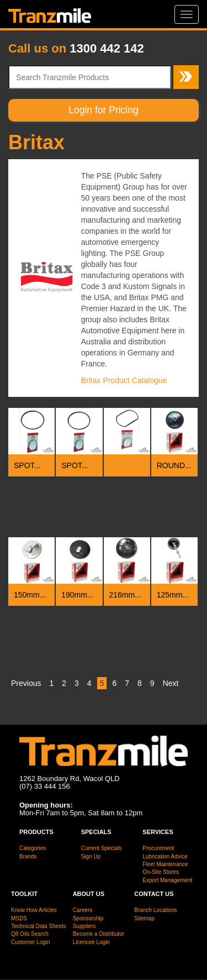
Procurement (158, 848)
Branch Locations (155, 910)
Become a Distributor (99, 934)
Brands (28, 856)
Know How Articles (34, 910)
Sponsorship (88, 918)
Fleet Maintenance (165, 864)
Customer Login (31, 942)
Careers (83, 910)
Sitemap (144, 918)
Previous (26, 683)
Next (171, 683)
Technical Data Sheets (39, 926)
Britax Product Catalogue (124, 380)
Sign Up (91, 856)
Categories (33, 848)
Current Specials (102, 848)
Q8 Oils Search (30, 934)
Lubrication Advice (165, 856)
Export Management (167, 880)
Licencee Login (91, 942)
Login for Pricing (103, 110)
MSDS (19, 918)
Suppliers (84, 926)
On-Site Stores (161, 872)
